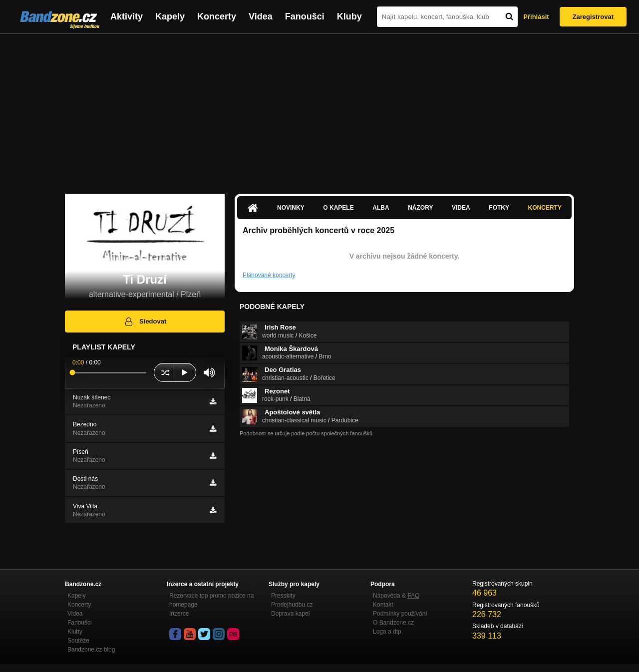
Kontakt (383, 605)
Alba (381, 208)
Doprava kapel (290, 614)
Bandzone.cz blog (91, 650)
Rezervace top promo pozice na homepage (211, 600)
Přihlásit (536, 17)
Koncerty (217, 16)
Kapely (170, 16)
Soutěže (78, 641)
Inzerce (179, 614)
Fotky (499, 208)
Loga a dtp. (388, 632)
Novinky (291, 208)
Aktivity (127, 16)
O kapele (338, 208)
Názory (420, 208)
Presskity (283, 596)
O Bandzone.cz (393, 623)
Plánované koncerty (269, 275)
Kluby (349, 16)
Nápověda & (396, 596)
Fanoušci (305, 16)
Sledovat (145, 322)
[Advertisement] (319, 109)
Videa (261, 16)
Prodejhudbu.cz (292, 605)
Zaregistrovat (593, 17)
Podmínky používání (400, 614)
